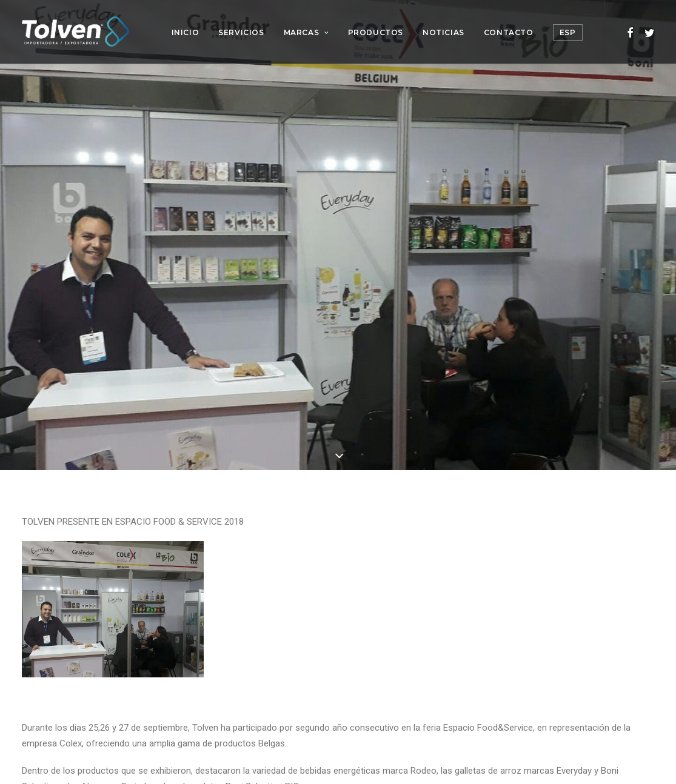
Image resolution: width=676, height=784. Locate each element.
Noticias (443, 32)
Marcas (306, 32)
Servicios (241, 32)
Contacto (509, 32)
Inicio (186, 32)
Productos (376, 32)
